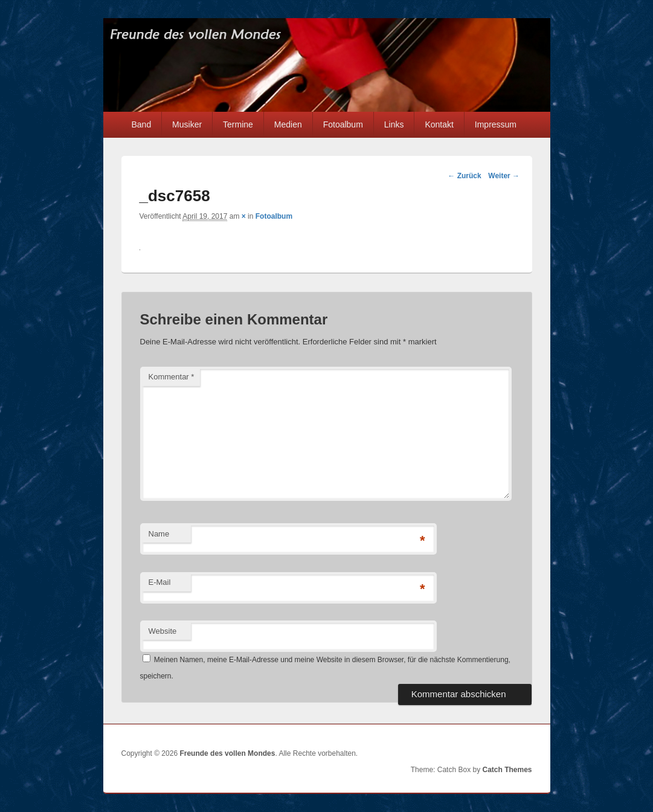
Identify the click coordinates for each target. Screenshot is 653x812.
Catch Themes (507, 770)
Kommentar (172, 377)
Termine (238, 124)
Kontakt (439, 124)
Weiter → (504, 176)
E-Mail (160, 582)
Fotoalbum (343, 124)
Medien (288, 124)
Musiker (187, 124)
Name (159, 534)
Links (394, 124)
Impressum (496, 124)
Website (163, 631)
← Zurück (464, 176)
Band (141, 124)
